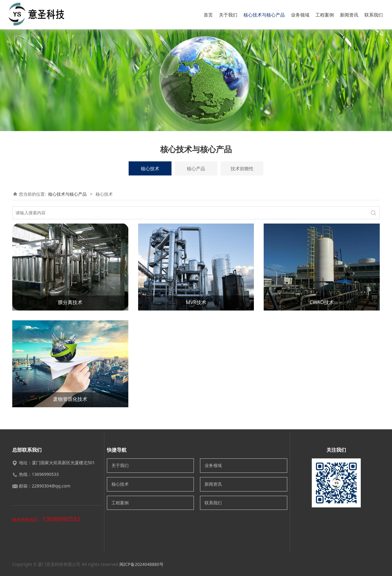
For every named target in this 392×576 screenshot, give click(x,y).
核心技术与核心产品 (264, 15)
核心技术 (150, 168)
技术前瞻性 (242, 168)
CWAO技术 (322, 302)
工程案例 (325, 15)
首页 (208, 15)
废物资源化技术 (70, 399)
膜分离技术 (70, 302)
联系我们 (374, 15)
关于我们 (228, 15)
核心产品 (196, 168)
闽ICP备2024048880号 (141, 564)
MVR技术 (196, 302)
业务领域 (300, 15)
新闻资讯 (349, 15)
